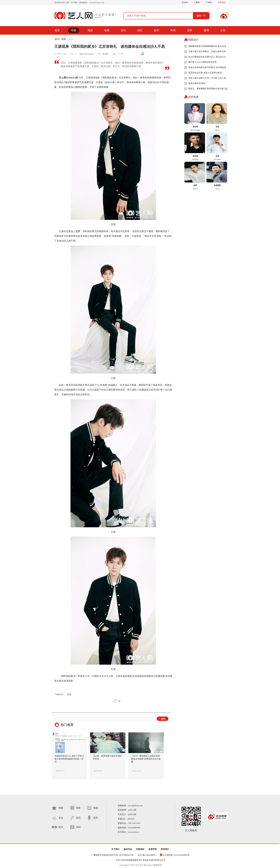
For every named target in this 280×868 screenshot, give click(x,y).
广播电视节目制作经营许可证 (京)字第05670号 (112, 855)
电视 (107, 30)
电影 (90, 30)
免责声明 (153, 849)
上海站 (197, 2)
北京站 (185, 2)
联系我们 (165, 849)
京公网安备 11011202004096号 (176, 855)
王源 (69, 694)
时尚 (173, 30)
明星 (74, 30)
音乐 (123, 30)
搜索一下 (201, 16)
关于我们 (115, 849)
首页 (57, 30)
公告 (223, 30)
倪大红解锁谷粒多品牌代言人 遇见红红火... (208, 57)
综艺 (140, 30)
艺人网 (106, 54)
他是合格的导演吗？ (198, 83)
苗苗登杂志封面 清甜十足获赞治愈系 (205, 73)
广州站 (209, 2)
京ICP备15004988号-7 (147, 855)
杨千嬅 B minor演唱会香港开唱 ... (203, 62)
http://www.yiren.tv (87, 54)
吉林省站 (222, 2)
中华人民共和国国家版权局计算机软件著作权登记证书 (141, 860)
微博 (206, 30)
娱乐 (157, 30)
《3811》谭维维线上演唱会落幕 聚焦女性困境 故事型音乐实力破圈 (146, 759)
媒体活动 (128, 849)
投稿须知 (140, 849)
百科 (190, 30)
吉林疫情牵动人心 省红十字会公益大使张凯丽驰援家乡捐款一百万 (69, 759)
